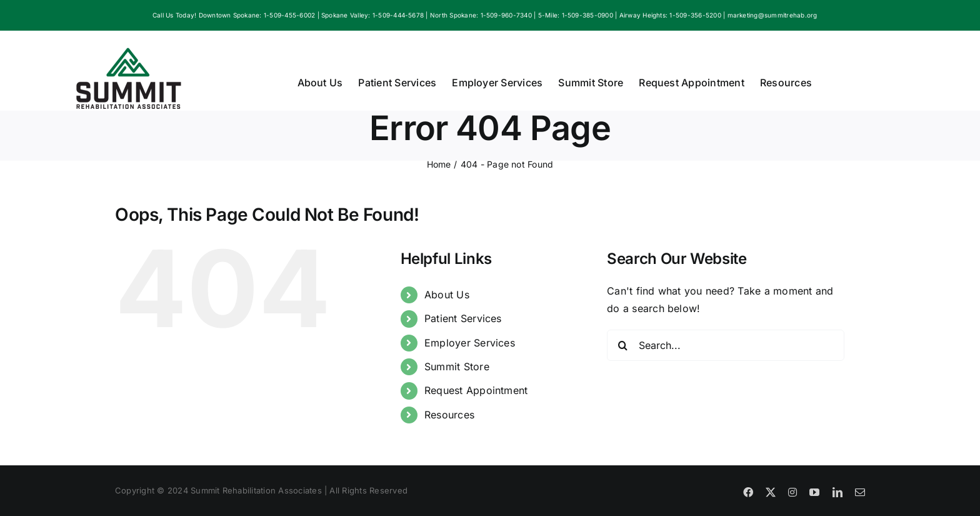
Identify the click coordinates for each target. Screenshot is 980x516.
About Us (447, 295)
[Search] (622, 345)
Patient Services (463, 318)
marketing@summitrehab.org (772, 15)
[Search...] (726, 345)
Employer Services (470, 343)
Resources (449, 415)
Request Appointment (476, 390)
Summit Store (457, 367)
